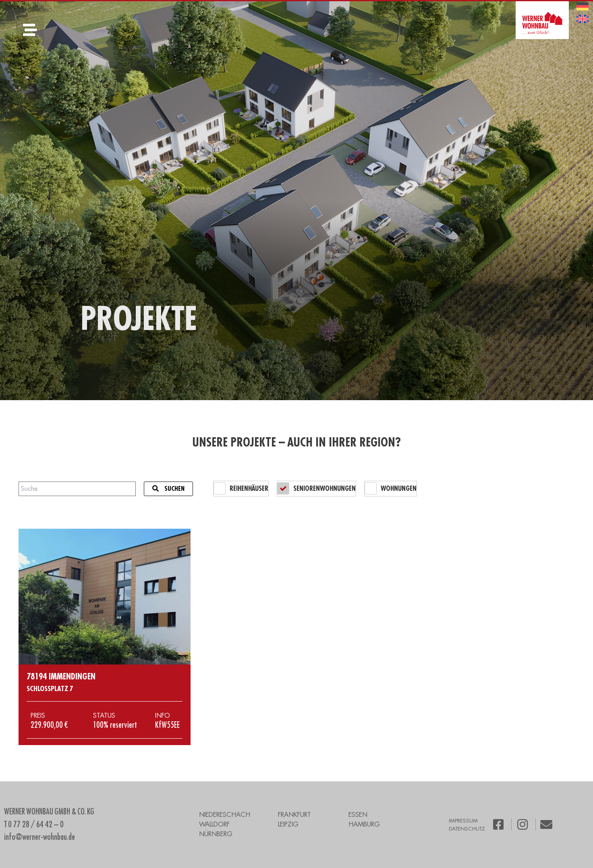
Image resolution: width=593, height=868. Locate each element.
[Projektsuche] (77, 489)
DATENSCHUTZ (467, 829)
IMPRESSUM (463, 821)
